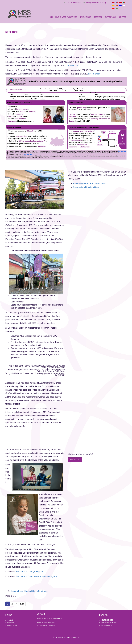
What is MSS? (60, 17)
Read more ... (75, 460)
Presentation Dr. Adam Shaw (86, 187)
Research (98, 17)
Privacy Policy (12, 625)
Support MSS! (111, 17)
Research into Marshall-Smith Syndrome (29, 591)
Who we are (72, 17)
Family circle (86, 17)
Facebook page (106, 625)
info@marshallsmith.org (96, 3)
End (22, 604)
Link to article (72, 65)
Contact (123, 17)
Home (51, 17)
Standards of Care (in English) (30, 572)
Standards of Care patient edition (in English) (36, 576)
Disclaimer (11, 623)
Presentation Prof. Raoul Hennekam (90, 184)
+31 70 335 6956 (74, 3)
